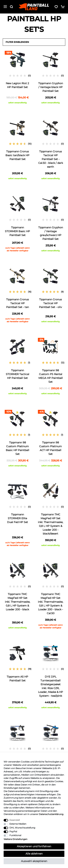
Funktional (15, 835)
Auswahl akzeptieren (34, 861)
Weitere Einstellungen (16, 839)
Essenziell (15, 820)
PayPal (13, 831)
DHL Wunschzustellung (22, 828)
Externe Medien (18, 824)
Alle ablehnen (34, 854)
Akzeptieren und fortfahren (34, 846)
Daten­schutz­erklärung (51, 814)
